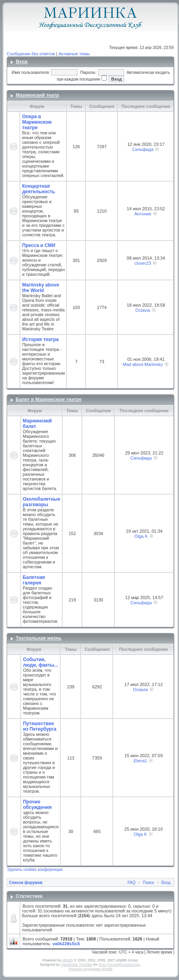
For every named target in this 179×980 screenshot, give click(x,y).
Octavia (143, 310)
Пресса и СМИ (39, 245)
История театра (41, 339)
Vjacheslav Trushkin (77, 965)
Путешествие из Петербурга (40, 726)
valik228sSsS (66, 944)
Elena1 (140, 761)
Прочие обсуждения (37, 805)
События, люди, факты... (41, 662)
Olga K (141, 536)
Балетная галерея (34, 580)
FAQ (132, 883)
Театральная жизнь (39, 638)
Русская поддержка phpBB (91, 969)
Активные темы (74, 54)
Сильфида (143, 149)
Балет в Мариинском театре (49, 400)
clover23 (143, 263)
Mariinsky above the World (41, 288)
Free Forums (109, 965)
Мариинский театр (37, 95)
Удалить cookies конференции (35, 870)
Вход (22, 62)
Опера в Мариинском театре (37, 122)
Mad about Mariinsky (143, 364)
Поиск (149, 883)
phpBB (67, 960)
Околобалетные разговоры (42, 502)
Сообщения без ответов (31, 54)
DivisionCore (130, 965)
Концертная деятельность (39, 189)
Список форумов (26, 883)
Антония (143, 214)
